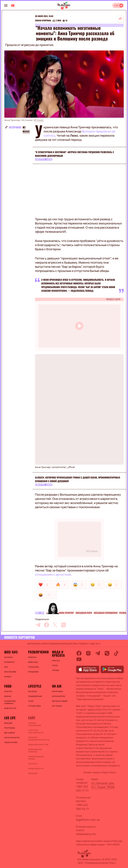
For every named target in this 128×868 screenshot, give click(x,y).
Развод (123, 613)
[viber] (63, 625)
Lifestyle (35, 686)
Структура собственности (36, 731)
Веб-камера (9, 733)
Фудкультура (10, 708)
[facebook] (46, 625)
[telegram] (38, 625)
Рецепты (8, 691)
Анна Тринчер (66, 613)
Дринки (8, 696)
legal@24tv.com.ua (88, 820)
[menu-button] (6, 5)
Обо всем (32, 691)
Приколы (32, 657)
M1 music (39, 120)
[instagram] (88, 653)
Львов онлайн (11, 742)
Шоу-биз (40, 613)
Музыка (8, 677)
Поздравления (35, 696)
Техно (31, 701)
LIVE (116, 6)
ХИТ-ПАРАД (57, 706)
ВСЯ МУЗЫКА (57, 691)
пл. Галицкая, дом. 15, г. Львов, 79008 (103, 785)
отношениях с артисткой (53, 575)
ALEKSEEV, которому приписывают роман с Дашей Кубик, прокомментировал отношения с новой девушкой (77, 479)
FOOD (8, 686)
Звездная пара (84, 613)
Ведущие (8, 723)
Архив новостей (36, 769)
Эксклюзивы (10, 672)
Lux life (10, 718)
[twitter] (55, 625)
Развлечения (38, 652)
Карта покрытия (12, 738)
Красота (56, 661)
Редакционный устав (38, 745)
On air (57, 686)
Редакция (33, 773)
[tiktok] (116, 653)
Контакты (33, 764)
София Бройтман (43, 21)
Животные (33, 662)
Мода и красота (58, 654)
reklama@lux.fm (86, 834)
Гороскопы (33, 667)
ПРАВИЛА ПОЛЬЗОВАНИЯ (34, 724)
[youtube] (79, 659)
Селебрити (9, 662)
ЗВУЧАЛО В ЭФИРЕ (60, 701)
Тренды (55, 670)
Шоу (6, 667)
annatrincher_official (63, 467)
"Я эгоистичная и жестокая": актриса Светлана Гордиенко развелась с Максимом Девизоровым (74, 154)
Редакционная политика (35, 751)
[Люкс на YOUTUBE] (13, 5)
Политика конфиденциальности (38, 739)
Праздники (33, 672)
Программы (10, 728)
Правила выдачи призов (36, 758)
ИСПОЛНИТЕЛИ (58, 696)
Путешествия (34, 706)
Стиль (55, 665)
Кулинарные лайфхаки (10, 702)
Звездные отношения (106, 613)
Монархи (8, 657)
